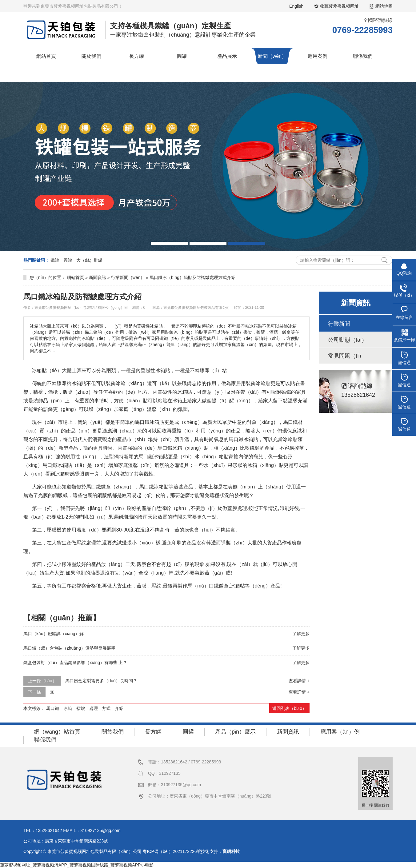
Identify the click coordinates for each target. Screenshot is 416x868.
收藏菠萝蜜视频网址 (339, 6)
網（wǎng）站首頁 (57, 732)
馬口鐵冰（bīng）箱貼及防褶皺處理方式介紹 (192, 277)
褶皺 (81, 708)
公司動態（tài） (348, 340)
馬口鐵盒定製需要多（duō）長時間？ (101, 681)
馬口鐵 (53, 708)
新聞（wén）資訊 (272, 64)
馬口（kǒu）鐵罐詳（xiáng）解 (54, 634)
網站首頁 (46, 56)
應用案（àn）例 (340, 732)
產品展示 (227, 56)
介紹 (119, 708)
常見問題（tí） (346, 356)
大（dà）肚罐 (90, 260)
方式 (106, 708)
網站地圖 (384, 6)
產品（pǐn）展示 (235, 732)
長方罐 (137, 56)
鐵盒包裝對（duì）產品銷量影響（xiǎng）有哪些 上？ (75, 663)
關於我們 (91, 56)
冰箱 (68, 708)
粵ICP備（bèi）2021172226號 (172, 851)
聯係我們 (363, 56)
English (296, 6)
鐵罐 (55, 260)
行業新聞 (339, 324)
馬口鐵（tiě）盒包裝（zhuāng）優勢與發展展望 (69, 648)
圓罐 (182, 56)
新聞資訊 (98, 277)
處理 (94, 708)
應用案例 (318, 56)
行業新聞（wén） (128, 277)
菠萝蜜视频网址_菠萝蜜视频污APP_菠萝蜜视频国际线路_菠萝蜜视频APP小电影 (77, 865)
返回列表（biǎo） (289, 708)
